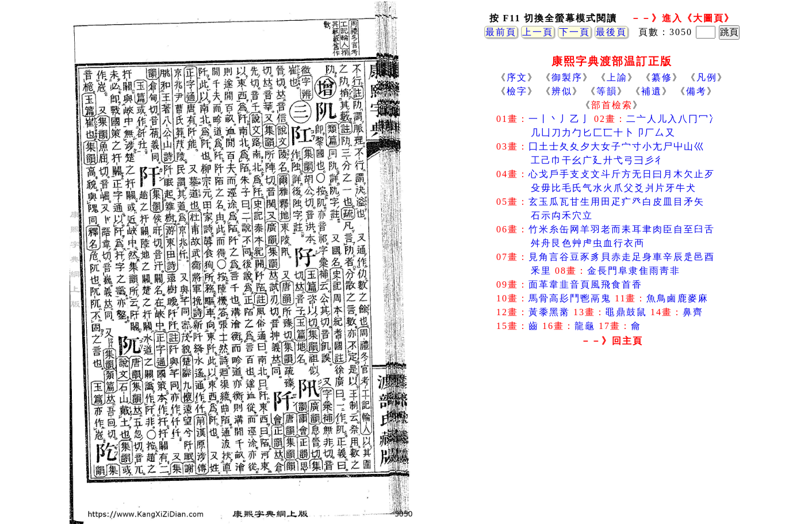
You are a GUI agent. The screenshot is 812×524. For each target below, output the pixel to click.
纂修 (662, 77)
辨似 (562, 91)
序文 (517, 77)
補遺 (652, 91)
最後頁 (611, 32)
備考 (696, 91)
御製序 (567, 77)
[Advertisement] (612, 442)
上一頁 (538, 32)
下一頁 (574, 32)
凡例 (707, 77)
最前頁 (501, 32)
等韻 (607, 91)
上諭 (617, 77)
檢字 (517, 91)
